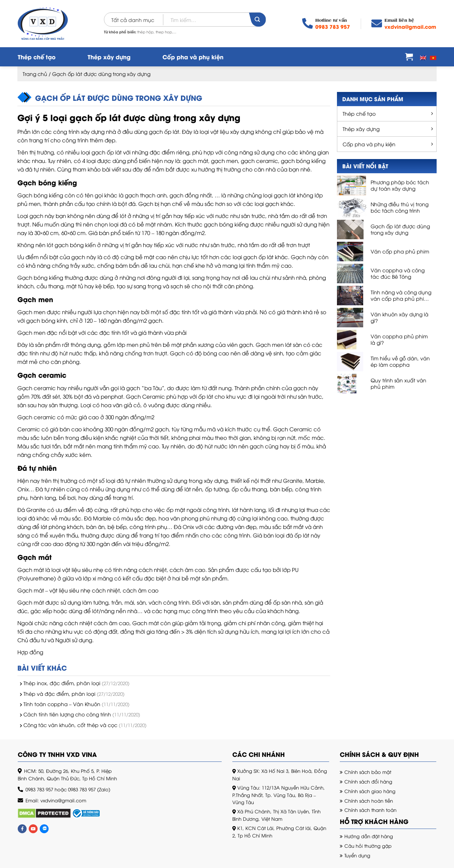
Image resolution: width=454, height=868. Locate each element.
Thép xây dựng (109, 57)
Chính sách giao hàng (370, 791)
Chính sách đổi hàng (368, 781)
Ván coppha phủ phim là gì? (399, 339)
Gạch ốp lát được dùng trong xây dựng (400, 229)
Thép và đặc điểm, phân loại (59, 694)
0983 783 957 (333, 26)
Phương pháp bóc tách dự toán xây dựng (400, 185)
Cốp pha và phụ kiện (193, 57)
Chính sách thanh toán (370, 810)
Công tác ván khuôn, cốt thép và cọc (70, 725)
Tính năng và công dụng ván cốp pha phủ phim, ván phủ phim (401, 295)
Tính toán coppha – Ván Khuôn (62, 704)
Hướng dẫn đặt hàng (369, 836)
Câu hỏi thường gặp (368, 846)
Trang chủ (35, 74)
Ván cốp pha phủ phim (400, 251)
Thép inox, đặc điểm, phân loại (62, 683)
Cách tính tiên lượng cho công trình (67, 714)
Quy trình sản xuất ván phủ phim (398, 383)
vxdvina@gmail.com (410, 26)
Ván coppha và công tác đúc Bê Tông (398, 273)
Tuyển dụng (357, 855)
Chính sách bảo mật (368, 772)
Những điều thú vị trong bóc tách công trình (400, 207)
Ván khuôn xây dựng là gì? (400, 317)
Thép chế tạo (37, 57)
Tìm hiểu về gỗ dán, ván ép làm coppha (400, 361)
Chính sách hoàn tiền (369, 801)
